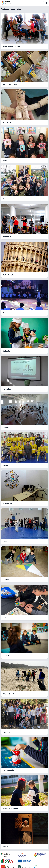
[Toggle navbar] (43, 3)
